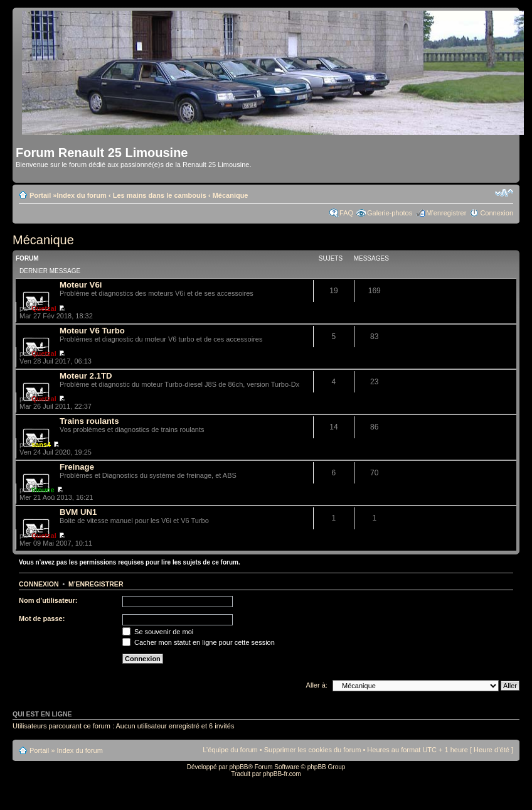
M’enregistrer (446, 213)
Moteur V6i (81, 285)
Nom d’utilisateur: (48, 600)
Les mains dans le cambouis (160, 195)
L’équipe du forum (230, 750)
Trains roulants (89, 421)
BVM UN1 (78, 512)
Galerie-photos (390, 213)
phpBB (238, 767)
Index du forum (81, 195)
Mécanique (231, 195)
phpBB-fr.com (282, 774)
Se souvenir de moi (158, 632)
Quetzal (44, 308)
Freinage (77, 467)
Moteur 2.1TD (86, 376)
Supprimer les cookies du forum (313, 750)
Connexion (497, 213)
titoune (43, 490)
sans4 (41, 445)
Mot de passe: (42, 618)
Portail (40, 195)
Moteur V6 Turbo (92, 331)
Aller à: (317, 685)
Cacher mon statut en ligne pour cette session (199, 642)
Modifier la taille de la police (504, 193)
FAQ (346, 213)
